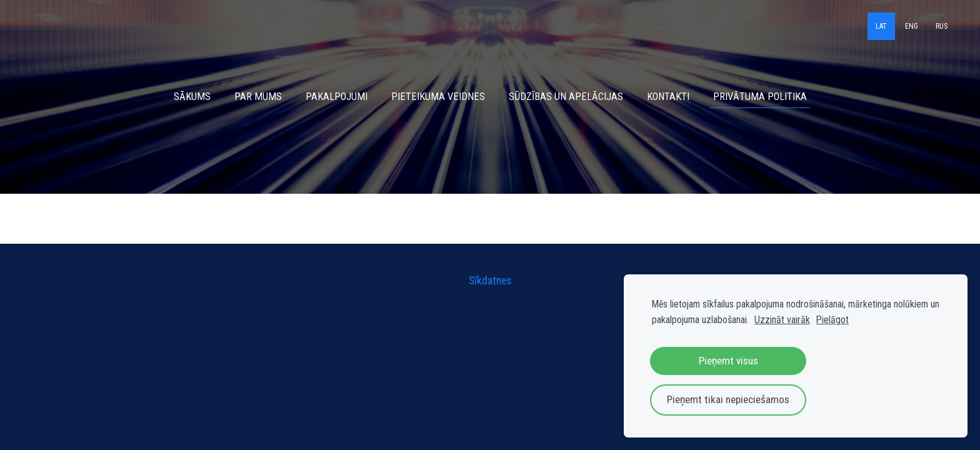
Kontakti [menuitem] (668, 97)
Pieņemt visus (728, 361)
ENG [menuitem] (912, 26)
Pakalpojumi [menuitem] (337, 97)
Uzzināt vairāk (782, 320)
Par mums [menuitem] (258, 97)
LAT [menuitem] (881, 26)
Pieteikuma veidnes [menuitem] (438, 97)
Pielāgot (832, 320)
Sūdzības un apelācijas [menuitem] (566, 97)
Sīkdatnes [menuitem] (490, 281)
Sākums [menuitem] (192, 97)
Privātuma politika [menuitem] (760, 97)
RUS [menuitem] (942, 26)
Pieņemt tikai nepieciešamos (728, 399)
